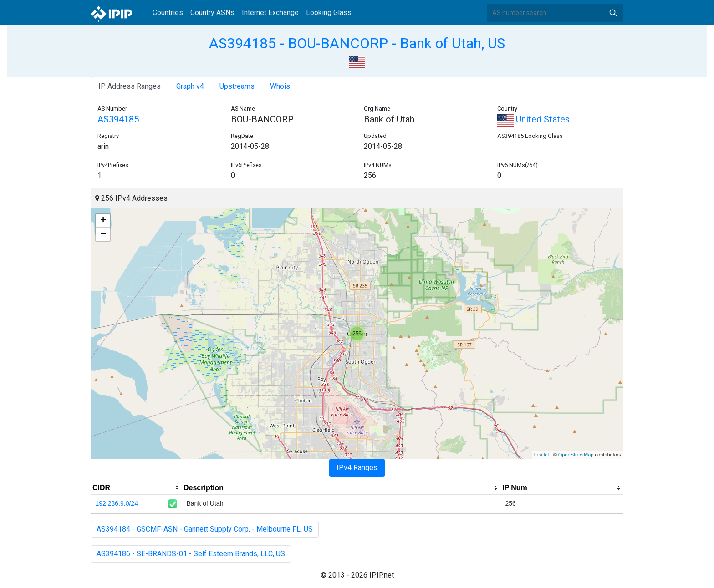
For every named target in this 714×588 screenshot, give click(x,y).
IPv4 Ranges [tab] (357, 468)
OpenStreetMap (576, 455)
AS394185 (118, 119)
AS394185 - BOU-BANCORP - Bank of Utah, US (357, 43)
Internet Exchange (270, 13)
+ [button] (103, 221)
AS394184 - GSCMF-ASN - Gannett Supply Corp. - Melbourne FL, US (205, 529)
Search (613, 13)
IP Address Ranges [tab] (130, 86)
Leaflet (542, 455)
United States (533, 119)
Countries (168, 13)
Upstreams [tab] (237, 86)
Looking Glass (329, 13)
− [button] (103, 234)
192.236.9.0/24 (117, 503)
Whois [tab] (280, 86)
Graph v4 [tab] (190, 86)
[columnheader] (136, 488)
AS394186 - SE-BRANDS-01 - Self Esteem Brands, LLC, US (191, 554)
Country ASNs (212, 13)
